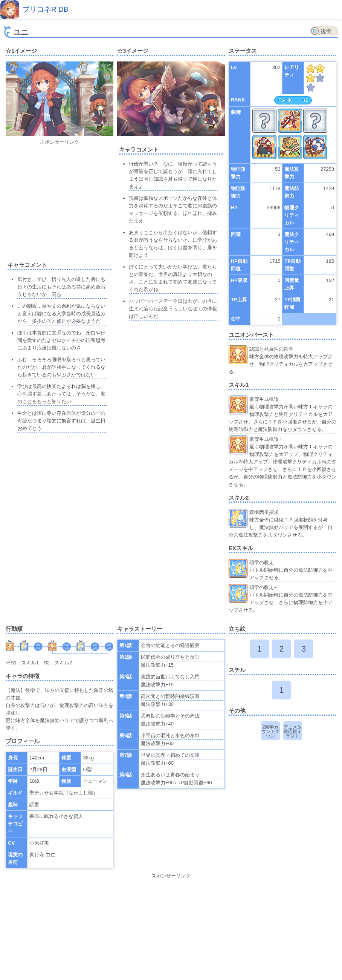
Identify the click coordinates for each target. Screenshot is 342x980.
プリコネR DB (45, 9)
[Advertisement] (69, 199)
